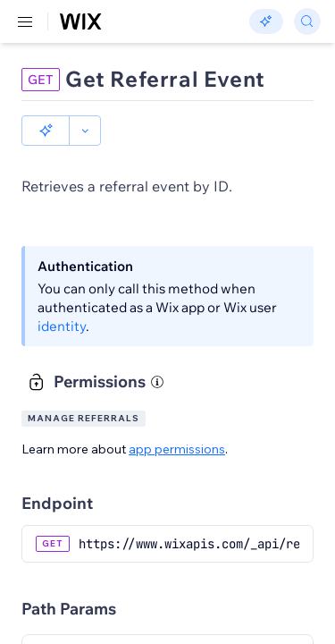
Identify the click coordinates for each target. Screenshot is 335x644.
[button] (46, 131)
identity (62, 326)
